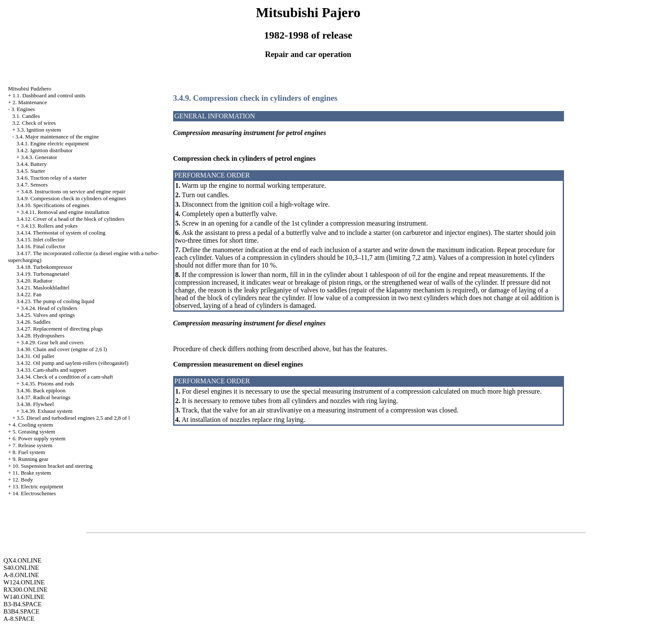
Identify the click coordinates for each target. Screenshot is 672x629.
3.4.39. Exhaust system (47, 411)
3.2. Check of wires (34, 123)
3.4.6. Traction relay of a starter (51, 178)
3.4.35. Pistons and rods (48, 384)
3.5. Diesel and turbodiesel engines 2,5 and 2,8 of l (73, 418)
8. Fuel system (28, 452)
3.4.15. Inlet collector (40, 239)
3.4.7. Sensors (32, 185)
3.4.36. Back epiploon (41, 390)
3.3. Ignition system (39, 130)
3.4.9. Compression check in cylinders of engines (71, 198)
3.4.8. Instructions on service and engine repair (73, 191)
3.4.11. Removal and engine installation (65, 212)
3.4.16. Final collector (41, 246)
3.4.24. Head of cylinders (49, 308)
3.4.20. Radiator (34, 281)
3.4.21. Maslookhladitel (43, 287)
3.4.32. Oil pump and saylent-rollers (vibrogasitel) (72, 363)
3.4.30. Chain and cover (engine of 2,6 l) (61, 349)
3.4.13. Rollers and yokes (49, 226)
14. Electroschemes (34, 493)
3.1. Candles (26, 116)
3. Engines (23, 109)
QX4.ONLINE (22, 560)
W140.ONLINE (24, 597)
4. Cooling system (33, 425)
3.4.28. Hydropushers (40, 336)
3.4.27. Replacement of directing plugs (60, 329)
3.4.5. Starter (31, 171)
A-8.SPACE (19, 619)
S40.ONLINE (21, 568)
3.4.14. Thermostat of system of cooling (61, 233)
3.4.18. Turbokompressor (44, 267)
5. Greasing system (34, 432)
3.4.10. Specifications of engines (53, 205)
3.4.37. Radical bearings (43, 397)
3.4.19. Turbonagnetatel (43, 274)
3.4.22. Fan (29, 294)
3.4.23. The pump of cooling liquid (55, 301)
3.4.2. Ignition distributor (44, 150)
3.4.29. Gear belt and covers (52, 342)
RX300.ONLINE (25, 590)
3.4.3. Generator (39, 157)
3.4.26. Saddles (33, 322)
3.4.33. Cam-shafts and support (51, 370)
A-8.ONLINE (21, 575)
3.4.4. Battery (31, 164)
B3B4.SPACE (21, 611)
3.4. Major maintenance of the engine (57, 137)
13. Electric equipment (38, 486)
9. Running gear (30, 459)
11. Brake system (31, 473)
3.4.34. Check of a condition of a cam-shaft (64, 377)
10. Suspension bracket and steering (52, 466)
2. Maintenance (30, 102)
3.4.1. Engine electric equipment (52, 143)
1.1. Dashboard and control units (49, 95)
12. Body (23, 480)
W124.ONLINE (24, 582)
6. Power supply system (39, 438)
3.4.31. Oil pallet (35, 356)
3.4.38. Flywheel (35, 404)
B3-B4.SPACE (22, 604)
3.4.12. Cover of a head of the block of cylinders (70, 219)
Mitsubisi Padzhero (30, 89)
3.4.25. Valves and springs (45, 315)
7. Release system (32, 445)
